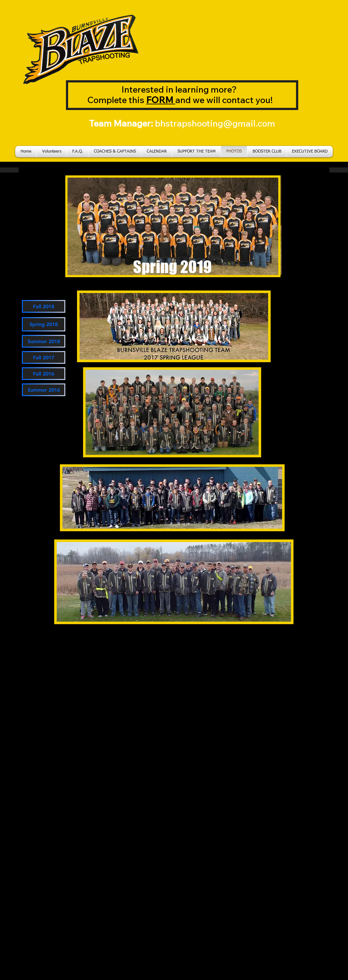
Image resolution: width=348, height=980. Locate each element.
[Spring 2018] (44, 324)
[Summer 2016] (44, 390)
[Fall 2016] (44, 374)
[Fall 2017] (44, 357)
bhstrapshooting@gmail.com (215, 123)
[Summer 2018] (44, 341)
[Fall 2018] (44, 306)
